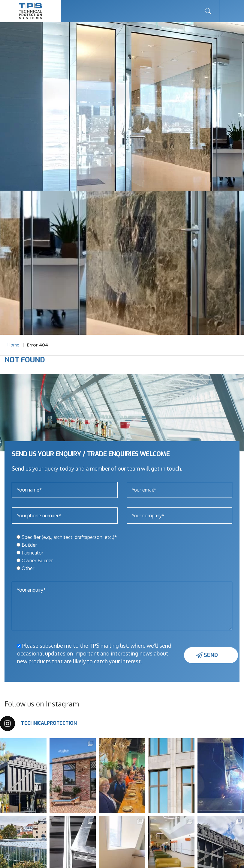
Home (13, 345)
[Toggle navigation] (232, 11)
